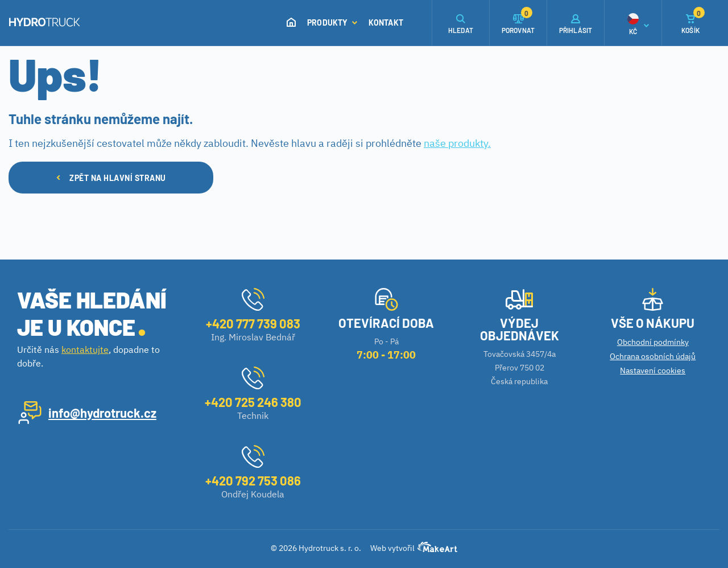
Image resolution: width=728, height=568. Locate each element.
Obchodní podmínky (653, 342)
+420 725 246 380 (253, 402)
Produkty (332, 22)
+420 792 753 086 (253, 480)
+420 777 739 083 (253, 323)
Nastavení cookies (653, 371)
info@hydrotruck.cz (102, 413)
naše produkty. (457, 143)
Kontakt (386, 22)
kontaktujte (85, 349)
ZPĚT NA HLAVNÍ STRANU (111, 178)
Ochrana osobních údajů (653, 356)
